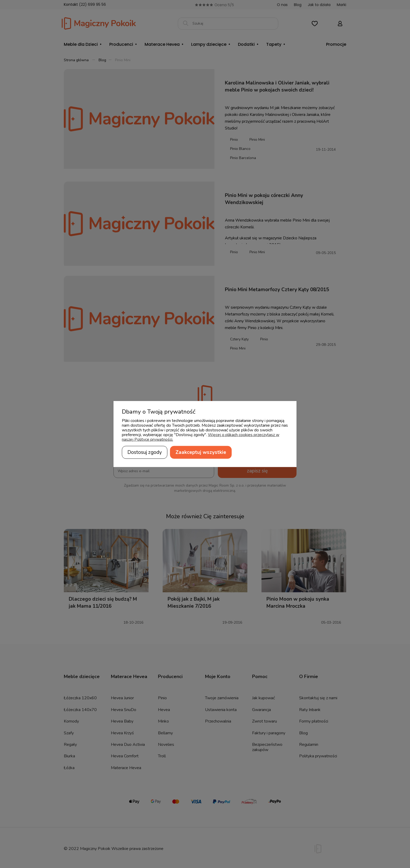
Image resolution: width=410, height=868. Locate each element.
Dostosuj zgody (145, 452)
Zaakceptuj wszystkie (201, 452)
